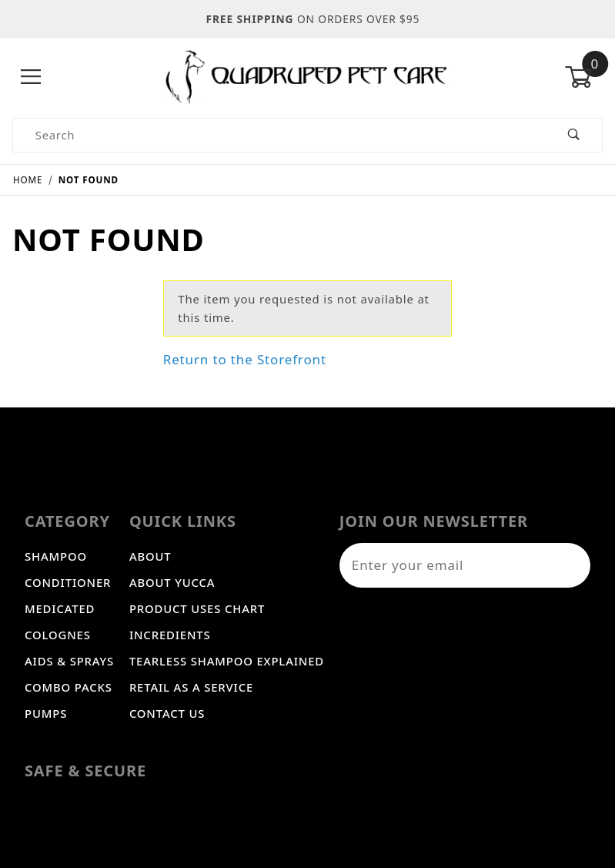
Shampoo (56, 556)
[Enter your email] (446, 565)
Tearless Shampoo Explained (227, 661)
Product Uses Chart (197, 608)
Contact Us (167, 713)
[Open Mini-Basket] (584, 77)
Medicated (60, 608)
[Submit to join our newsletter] (571, 565)
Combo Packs (69, 687)
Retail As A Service (191, 687)
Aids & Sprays (69, 661)
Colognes (58, 635)
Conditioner (68, 582)
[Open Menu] (31, 77)
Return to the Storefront (245, 359)
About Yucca (172, 582)
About (150, 556)
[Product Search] (279, 135)
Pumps (46, 713)
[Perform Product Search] (574, 135)
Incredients (170, 635)
